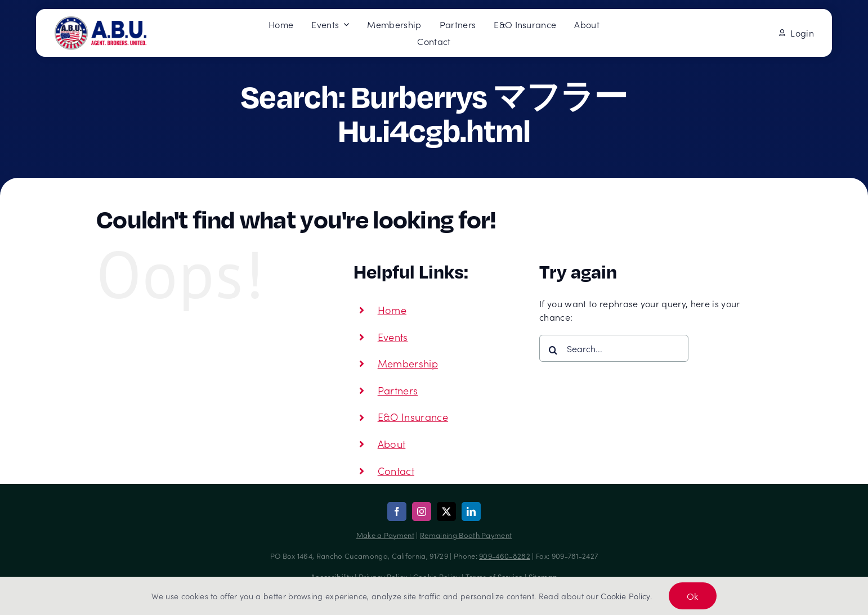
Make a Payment (385, 535)
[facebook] (397, 511)
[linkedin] (471, 511)
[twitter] (446, 511)
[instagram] (422, 511)
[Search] (553, 350)
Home (392, 310)
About (392, 444)
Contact (396, 471)
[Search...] (614, 348)
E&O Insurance (413, 417)
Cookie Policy (625, 596)
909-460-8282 (505, 556)
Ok (693, 596)
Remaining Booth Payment (466, 535)
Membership (408, 363)
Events (393, 337)
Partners (398, 390)
